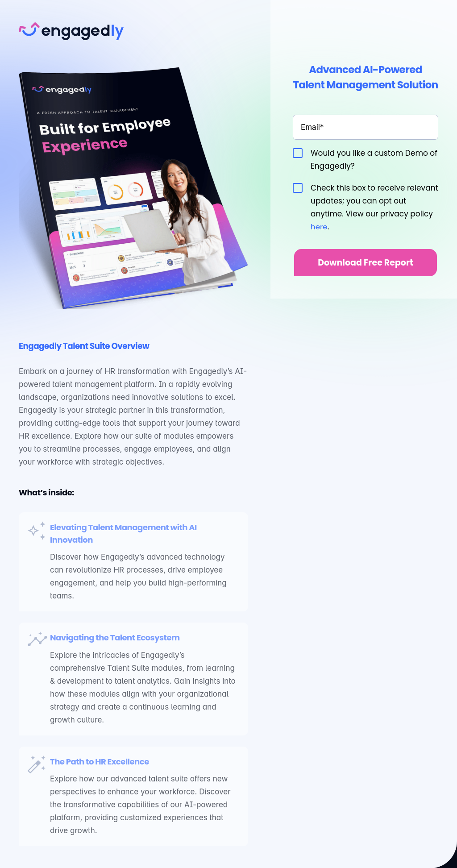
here (319, 227)
